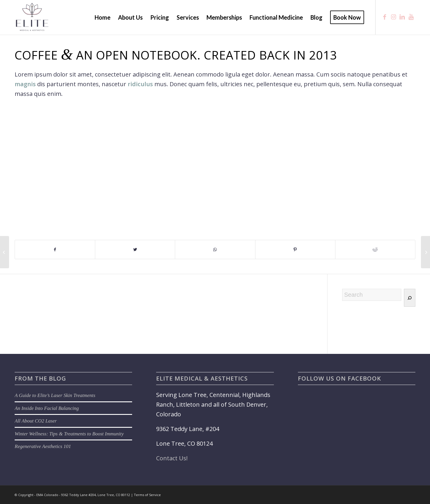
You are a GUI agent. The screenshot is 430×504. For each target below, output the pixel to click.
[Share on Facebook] (55, 250)
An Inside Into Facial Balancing (47, 408)
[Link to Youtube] (411, 17)
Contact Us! (172, 458)
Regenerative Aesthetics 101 (43, 446)
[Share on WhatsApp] (215, 250)
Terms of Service (147, 495)
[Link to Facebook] (385, 17)
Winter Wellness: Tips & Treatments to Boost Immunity (69, 434)
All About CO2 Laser (36, 421)
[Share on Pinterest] (295, 250)
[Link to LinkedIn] (402, 17)
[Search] (410, 298)
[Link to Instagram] (393, 17)
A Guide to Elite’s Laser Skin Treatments (55, 395)
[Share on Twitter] (135, 250)
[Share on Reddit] (375, 250)
